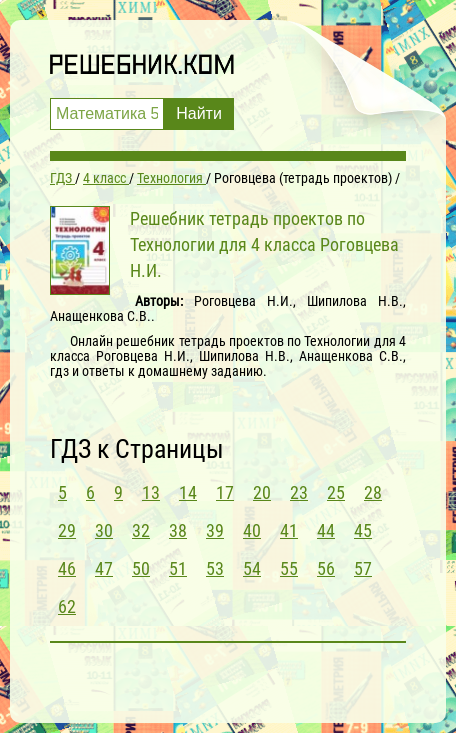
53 (215, 568)
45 (363, 530)
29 (67, 530)
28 (373, 492)
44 (326, 530)
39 (215, 530)
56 (326, 568)
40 (252, 530)
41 (289, 530)
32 (141, 530)
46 (67, 568)
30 (104, 530)
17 (225, 492)
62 (67, 606)
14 (188, 492)
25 (336, 492)
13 (151, 492)
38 (178, 530)
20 (262, 492)
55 (289, 568)
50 (141, 568)
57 (363, 568)
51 (178, 568)
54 (252, 568)
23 (299, 492)
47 (104, 568)
